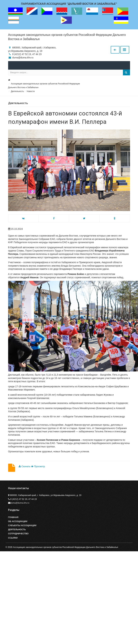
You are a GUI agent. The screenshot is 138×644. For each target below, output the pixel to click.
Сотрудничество (18, 534)
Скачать (25, 466)
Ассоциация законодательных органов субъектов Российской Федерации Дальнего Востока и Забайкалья (67, 37)
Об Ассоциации (18, 521)
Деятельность (17, 91)
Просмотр (38, 466)
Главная (13, 517)
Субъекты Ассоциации (22, 525)
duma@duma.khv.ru (20, 503)
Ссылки (13, 538)
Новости (31, 91)
